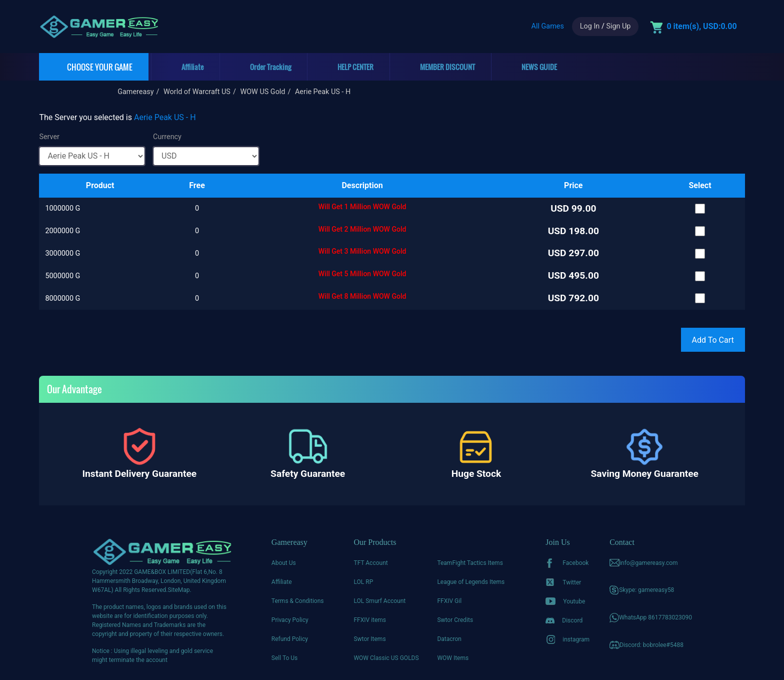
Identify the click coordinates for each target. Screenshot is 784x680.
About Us (284, 563)
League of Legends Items (471, 582)
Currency (167, 137)
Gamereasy (135, 92)
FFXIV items (370, 620)
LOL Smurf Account (379, 601)
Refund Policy (290, 639)
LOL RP (363, 582)
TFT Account (370, 563)
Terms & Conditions (298, 601)
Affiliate (282, 582)
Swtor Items (369, 639)
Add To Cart (713, 340)
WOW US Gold (262, 92)
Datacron (449, 639)
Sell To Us (284, 658)
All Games (548, 26)
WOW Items (453, 658)
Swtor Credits (455, 620)
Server (49, 137)
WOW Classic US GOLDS (386, 658)
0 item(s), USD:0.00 (701, 26)
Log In (590, 26)
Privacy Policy (290, 620)
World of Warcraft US (197, 92)
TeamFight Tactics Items (470, 563)
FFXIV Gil (449, 601)
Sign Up (618, 26)
